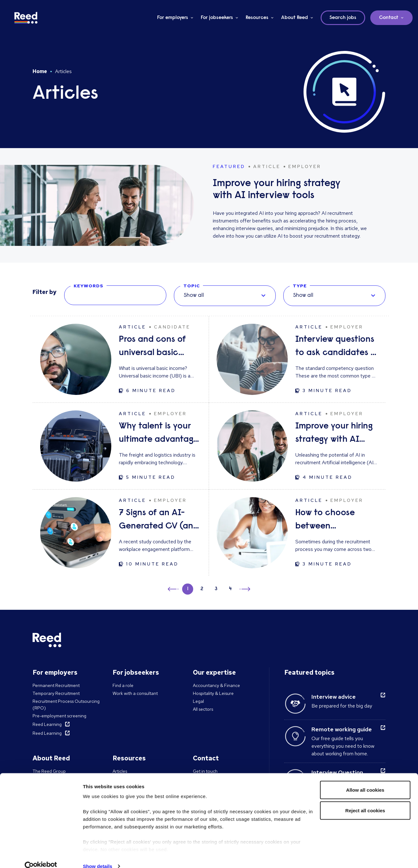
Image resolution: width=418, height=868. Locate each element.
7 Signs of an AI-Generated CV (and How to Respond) (159, 521)
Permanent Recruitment (56, 685)
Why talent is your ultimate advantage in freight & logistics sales (159, 434)
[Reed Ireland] (26, 18)
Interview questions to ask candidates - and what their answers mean (335, 347)
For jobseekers (217, 18)
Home (40, 71)
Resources (257, 18)
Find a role (123, 685)
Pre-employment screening (59, 716)
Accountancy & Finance (216, 685)
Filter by (45, 292)
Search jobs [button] (343, 18)
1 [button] (188, 589)
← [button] (174, 588)
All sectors (203, 709)
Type (300, 286)
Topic (192, 286)
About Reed (295, 18)
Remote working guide (342, 729)
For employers (173, 18)
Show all (194, 296)
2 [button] (202, 589)
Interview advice (334, 697)
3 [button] (216, 589)
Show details (98, 856)
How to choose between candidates (325, 521)
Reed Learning (47, 724)
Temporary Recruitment (56, 693)
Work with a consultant (135, 693)
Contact (389, 18)
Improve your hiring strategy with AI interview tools (334, 434)
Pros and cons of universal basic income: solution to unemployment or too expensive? (157, 347)
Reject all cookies (365, 800)
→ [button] (244, 590)
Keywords (89, 286)
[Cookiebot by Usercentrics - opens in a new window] (41, 856)
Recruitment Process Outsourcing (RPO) (66, 705)
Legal (198, 701)
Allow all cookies (365, 779)
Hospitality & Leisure (213, 693)
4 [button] (230, 589)
